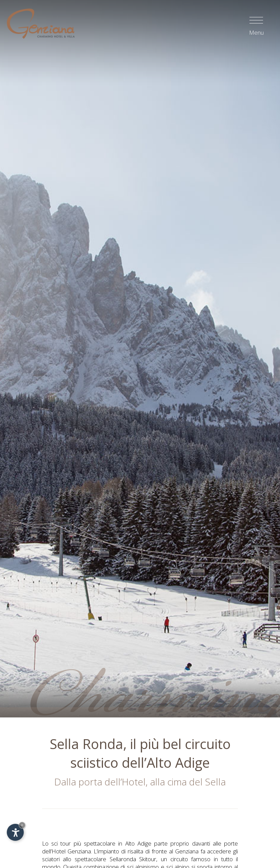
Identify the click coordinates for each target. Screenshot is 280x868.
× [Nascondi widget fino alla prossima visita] (22, 825)
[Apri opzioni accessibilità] (15, 832)
